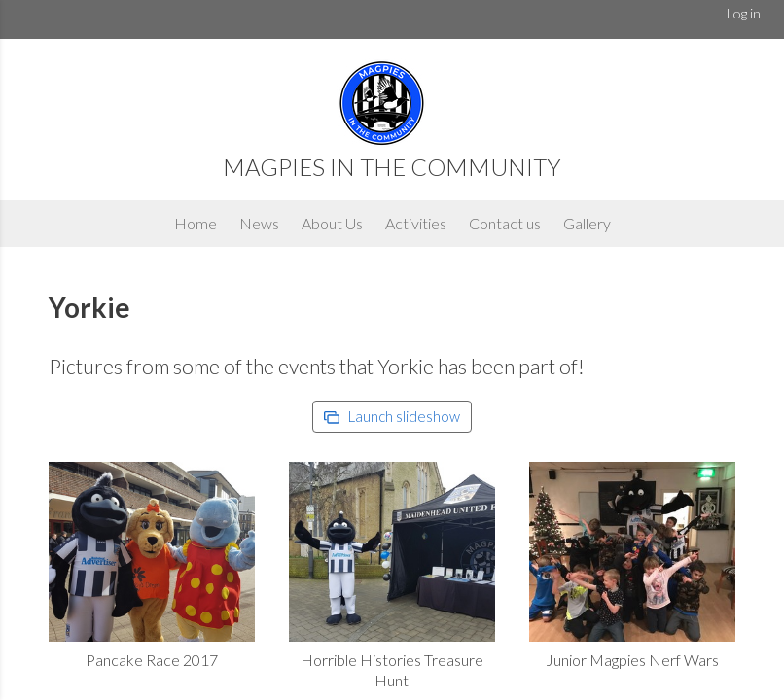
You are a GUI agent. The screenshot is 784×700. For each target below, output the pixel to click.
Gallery (587, 223)
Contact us (505, 223)
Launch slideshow (392, 416)
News (259, 223)
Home (196, 223)
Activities (416, 223)
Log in (744, 13)
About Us (332, 223)
